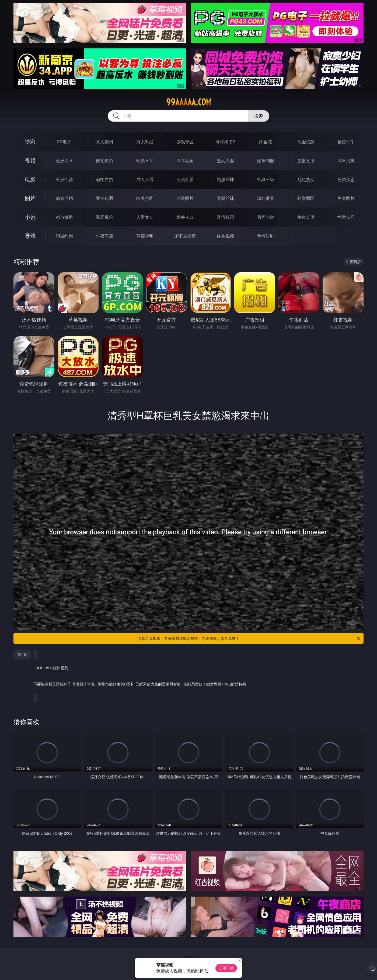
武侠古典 (185, 217)
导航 (30, 236)
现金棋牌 (306, 142)
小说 (30, 217)
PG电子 (64, 142)
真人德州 (104, 142)
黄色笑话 (306, 217)
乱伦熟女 (306, 179)
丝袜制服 (266, 161)
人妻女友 (145, 217)
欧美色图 (145, 198)
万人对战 (145, 142)
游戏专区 (185, 142)
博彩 (30, 142)
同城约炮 (64, 236)
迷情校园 (225, 217)
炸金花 (266, 142)
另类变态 (346, 179)
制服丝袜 (225, 179)
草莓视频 (145, 236)
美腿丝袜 (225, 198)
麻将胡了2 (225, 142)
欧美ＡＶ (145, 161)
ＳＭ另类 (346, 161)
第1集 (22, 654)
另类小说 (266, 217)
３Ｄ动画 (185, 161)
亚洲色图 (104, 198)
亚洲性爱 (64, 179)
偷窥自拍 (64, 198)
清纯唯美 (266, 198)
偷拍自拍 (104, 179)
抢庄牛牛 (346, 142)
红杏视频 (225, 236)
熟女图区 (306, 198)
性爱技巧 (346, 217)
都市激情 (64, 217)
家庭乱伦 (104, 217)
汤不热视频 (185, 236)
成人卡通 (145, 179)
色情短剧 (266, 236)
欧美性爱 (185, 179)
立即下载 (226, 968)
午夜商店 (104, 236)
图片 (30, 198)
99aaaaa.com (189, 102)
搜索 (259, 116)
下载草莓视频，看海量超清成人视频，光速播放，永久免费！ (249, 638)
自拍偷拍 (104, 161)
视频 (30, 160)
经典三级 (266, 179)
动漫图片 (185, 198)
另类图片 (346, 198)
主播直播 (306, 161)
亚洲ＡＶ (64, 161)
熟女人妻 (225, 161)
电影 (30, 179)
